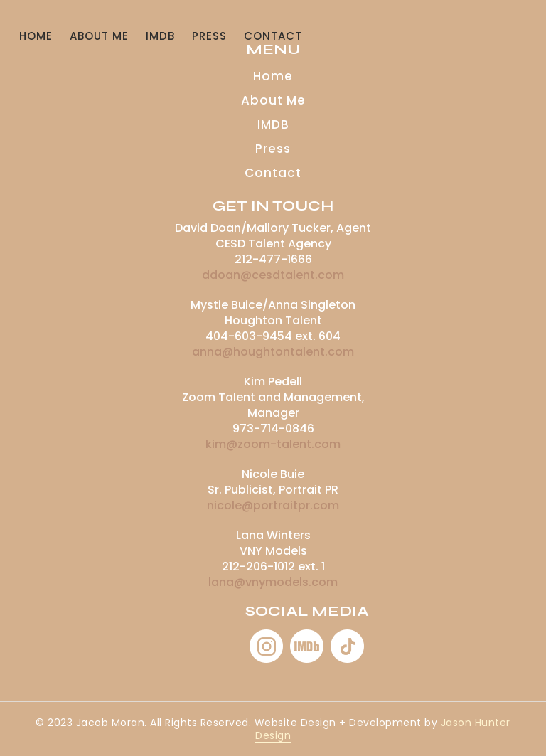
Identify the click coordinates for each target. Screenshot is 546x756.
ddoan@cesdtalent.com (273, 275)
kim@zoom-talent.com (273, 444)
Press (209, 36)
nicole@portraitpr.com (273, 505)
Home (36, 36)
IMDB (160, 36)
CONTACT (273, 36)
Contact (273, 173)
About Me (99, 36)
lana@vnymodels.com (273, 582)
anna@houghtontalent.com (273, 352)
